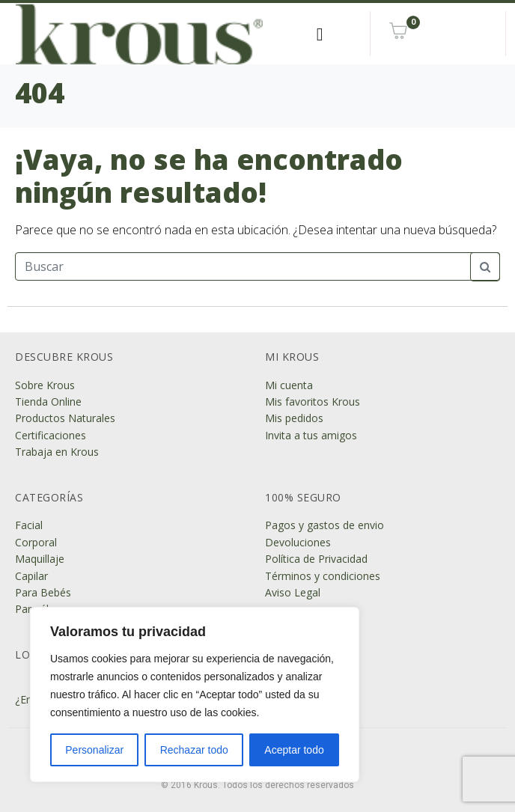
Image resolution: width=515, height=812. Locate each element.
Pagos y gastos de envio (324, 525)
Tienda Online (48, 402)
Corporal (36, 542)
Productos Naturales (65, 418)
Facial (29, 525)
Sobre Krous (45, 385)
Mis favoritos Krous (313, 402)
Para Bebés (43, 592)
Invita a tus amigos (311, 435)
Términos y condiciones (323, 576)
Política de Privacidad (316, 559)
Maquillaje (40, 559)
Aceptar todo (294, 750)
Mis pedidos (294, 418)
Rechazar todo (194, 750)
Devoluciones (298, 542)
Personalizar (94, 750)
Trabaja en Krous (57, 452)
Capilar (31, 576)
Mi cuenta (289, 385)
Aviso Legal (293, 592)
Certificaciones (51, 435)
